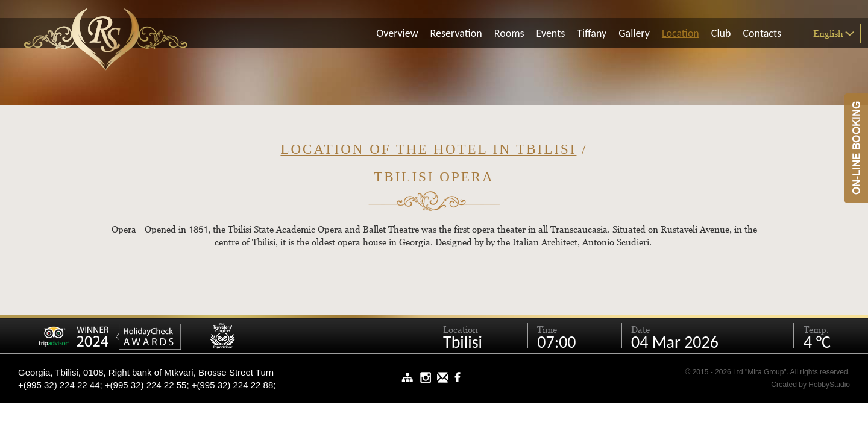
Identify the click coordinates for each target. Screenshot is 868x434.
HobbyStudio (829, 385)
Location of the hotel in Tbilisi (428, 149)
